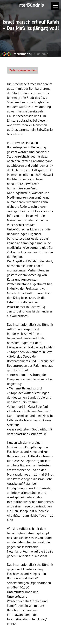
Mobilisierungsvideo (23, 70)
